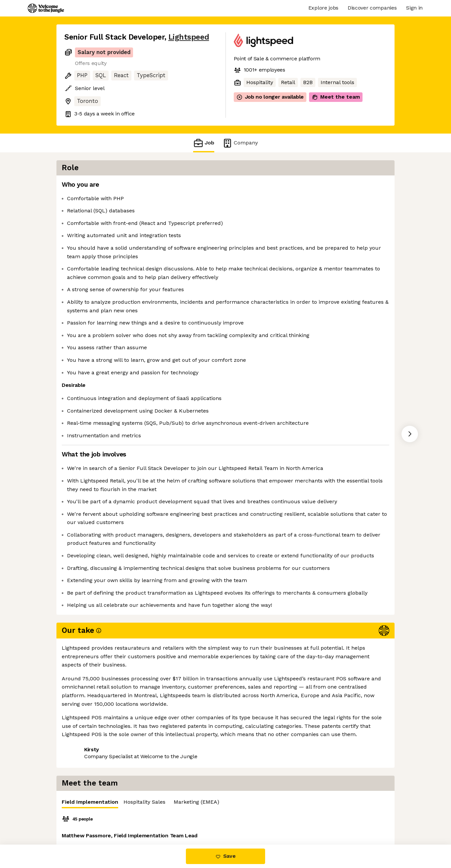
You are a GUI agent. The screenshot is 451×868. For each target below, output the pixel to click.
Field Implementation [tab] (267, 188)
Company (240, 143)
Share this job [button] (83, 817)
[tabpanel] (318, 257)
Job (204, 143)
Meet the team (336, 97)
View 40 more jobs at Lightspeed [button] (153, 817)
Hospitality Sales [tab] (321, 186)
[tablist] (318, 187)
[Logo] (46, 8)
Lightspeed (189, 37)
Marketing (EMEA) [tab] (373, 186)
